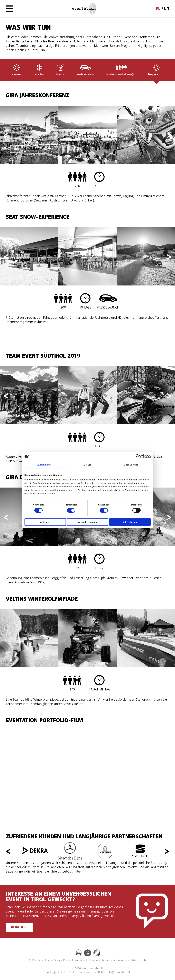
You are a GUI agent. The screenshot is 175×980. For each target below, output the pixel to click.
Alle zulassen (130, 522)
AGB (31, 960)
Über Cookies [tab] (131, 465)
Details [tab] (88, 465)
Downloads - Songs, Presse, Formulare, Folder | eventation (74, 960)
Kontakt (20, 927)
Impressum (120, 960)
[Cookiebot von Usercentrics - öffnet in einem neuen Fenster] (138, 456)
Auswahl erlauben (87, 522)
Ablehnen (45, 522)
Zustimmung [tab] (44, 465)
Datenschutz (139, 960)
